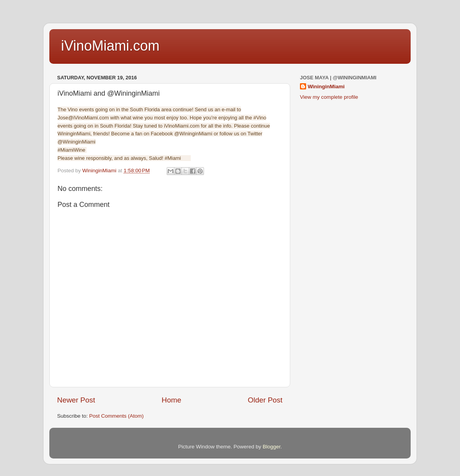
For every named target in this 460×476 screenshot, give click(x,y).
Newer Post (76, 400)
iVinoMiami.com (110, 46)
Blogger (272, 447)
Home (171, 400)
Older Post (265, 400)
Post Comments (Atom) (117, 416)
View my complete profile (329, 97)
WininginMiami (326, 87)
